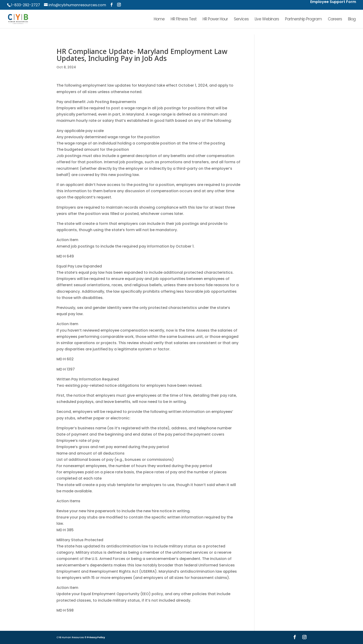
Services (241, 20)
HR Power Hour (215, 20)
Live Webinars (267, 20)
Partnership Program (303, 20)
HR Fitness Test (184, 20)
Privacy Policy (96, 637)
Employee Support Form (333, 2)
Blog (352, 20)
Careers (335, 20)
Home (159, 20)
